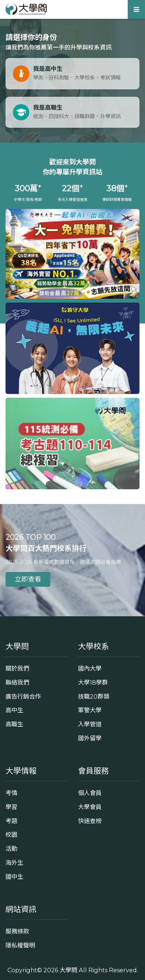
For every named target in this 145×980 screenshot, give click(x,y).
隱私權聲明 (20, 945)
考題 (11, 821)
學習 (11, 807)
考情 (11, 793)
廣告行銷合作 (23, 696)
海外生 (14, 863)
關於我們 (17, 668)
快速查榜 (90, 821)
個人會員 (90, 793)
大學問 (68, 970)
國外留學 (90, 738)
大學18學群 (93, 682)
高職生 (14, 724)
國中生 (14, 877)
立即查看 (28, 579)
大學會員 (90, 807)
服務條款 (17, 931)
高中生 (14, 710)
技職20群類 (94, 696)
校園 (11, 835)
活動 (11, 849)
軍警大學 (90, 710)
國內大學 (90, 668)
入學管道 (90, 724)
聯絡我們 (17, 682)
